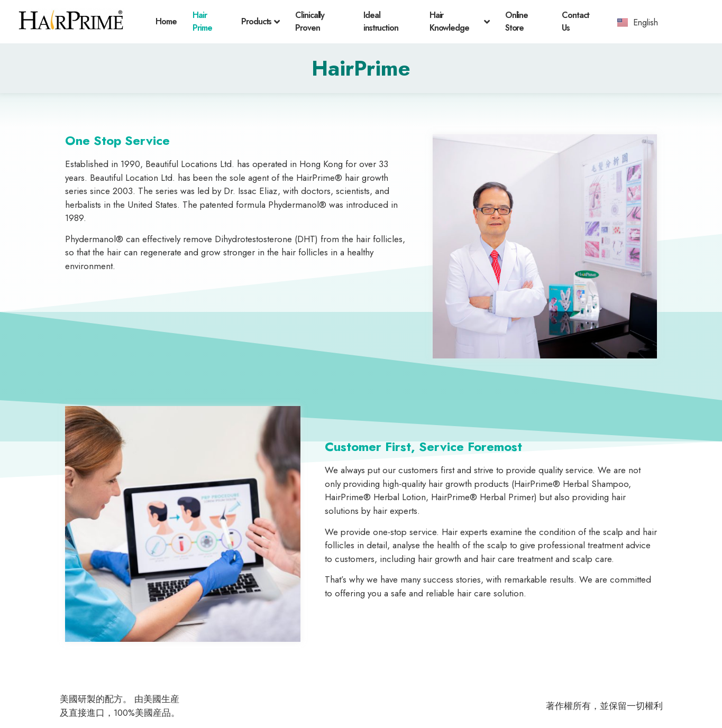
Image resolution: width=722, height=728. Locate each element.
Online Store (517, 21)
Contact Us (575, 21)
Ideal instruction (381, 21)
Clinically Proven (310, 21)
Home (166, 21)
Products (260, 21)
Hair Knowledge (459, 21)
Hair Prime (202, 21)
